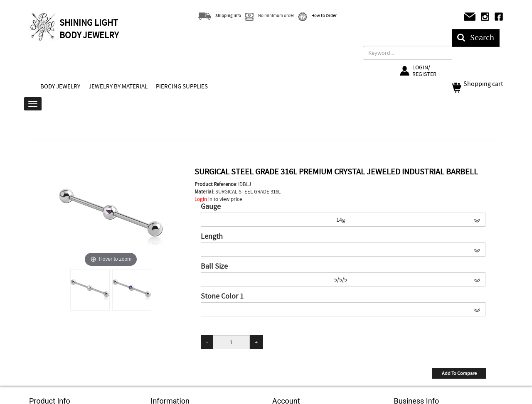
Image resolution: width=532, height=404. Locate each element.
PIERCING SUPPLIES (182, 86)
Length (212, 237)
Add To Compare (459, 373)
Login (201, 199)
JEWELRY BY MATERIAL (118, 86)
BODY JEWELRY (60, 86)
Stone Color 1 (222, 296)
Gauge (211, 207)
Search (476, 38)
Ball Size (214, 267)
